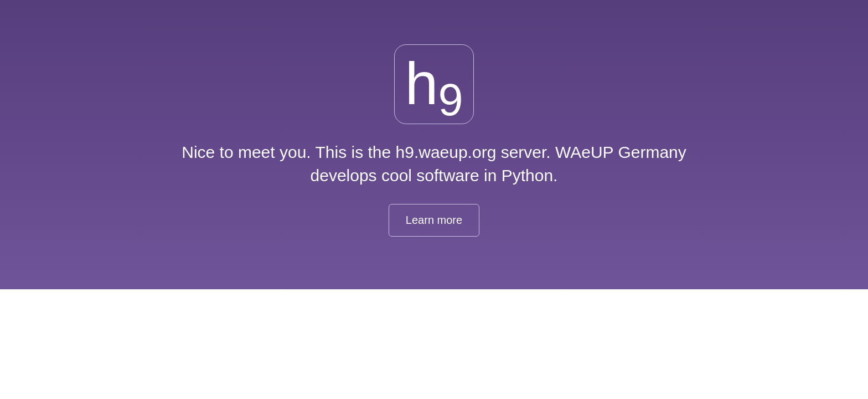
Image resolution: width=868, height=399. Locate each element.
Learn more (434, 220)
